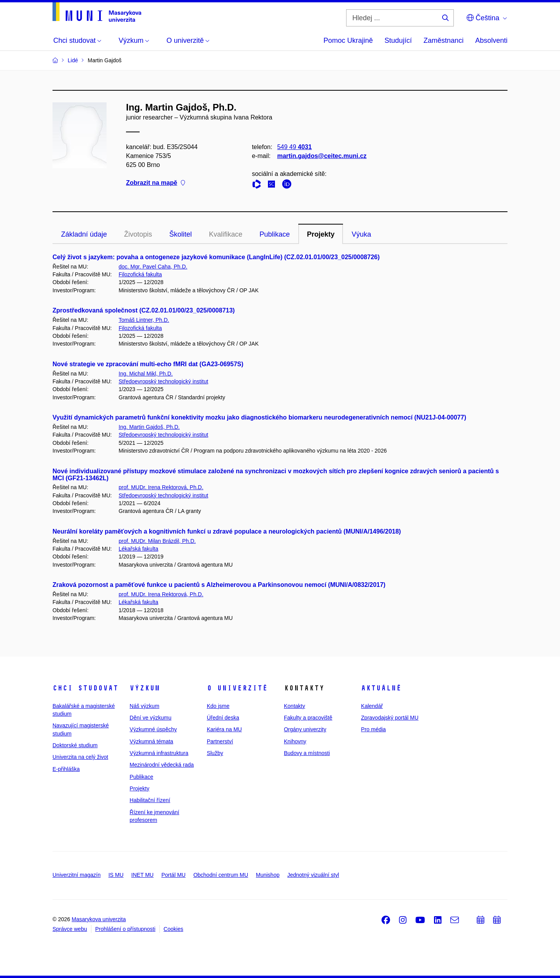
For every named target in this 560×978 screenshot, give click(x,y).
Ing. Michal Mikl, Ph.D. (146, 374)
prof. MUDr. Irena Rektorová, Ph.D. (161, 487)
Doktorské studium (75, 745)
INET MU (143, 875)
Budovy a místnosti (307, 753)
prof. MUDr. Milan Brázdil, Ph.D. (157, 541)
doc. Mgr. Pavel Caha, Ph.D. (153, 267)
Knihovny (295, 741)
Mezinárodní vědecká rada (162, 765)
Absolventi (491, 40)
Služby (215, 753)
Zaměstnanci (444, 40)
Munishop (268, 875)
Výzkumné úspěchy (153, 729)
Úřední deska (223, 718)
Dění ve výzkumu (150, 718)
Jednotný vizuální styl (313, 875)
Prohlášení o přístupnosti (125, 929)
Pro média (373, 729)
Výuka (361, 234)
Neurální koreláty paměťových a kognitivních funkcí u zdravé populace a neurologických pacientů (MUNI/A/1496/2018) (227, 531)
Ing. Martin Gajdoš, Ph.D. (149, 427)
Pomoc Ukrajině (348, 40)
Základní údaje (84, 234)
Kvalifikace (226, 234)
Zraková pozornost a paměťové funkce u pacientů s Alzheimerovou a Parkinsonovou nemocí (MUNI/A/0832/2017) (219, 585)
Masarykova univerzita (99, 919)
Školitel (180, 234)
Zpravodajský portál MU (390, 718)
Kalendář (372, 706)
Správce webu (70, 929)
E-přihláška (66, 769)
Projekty (321, 234)
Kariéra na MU (224, 729)
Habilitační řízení (150, 800)
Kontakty (294, 706)
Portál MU (173, 875)
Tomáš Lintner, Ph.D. (144, 320)
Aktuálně (381, 688)
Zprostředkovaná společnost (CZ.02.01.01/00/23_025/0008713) (144, 310)
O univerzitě (237, 688)
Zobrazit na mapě (156, 183)
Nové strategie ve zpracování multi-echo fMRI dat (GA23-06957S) (148, 364)
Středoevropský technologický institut (163, 381)
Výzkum (145, 688)
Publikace (275, 234)
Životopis (138, 234)
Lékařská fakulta (138, 549)
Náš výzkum (144, 706)
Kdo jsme (218, 706)
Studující (398, 40)
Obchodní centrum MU (221, 875)
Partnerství (220, 741)
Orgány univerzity (305, 729)
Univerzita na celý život (80, 757)
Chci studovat (85, 688)
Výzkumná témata (151, 741)
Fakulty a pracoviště (308, 718)
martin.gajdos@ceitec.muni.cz (322, 156)
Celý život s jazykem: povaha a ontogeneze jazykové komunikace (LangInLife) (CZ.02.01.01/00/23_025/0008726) (216, 257)
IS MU (116, 875)
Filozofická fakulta (140, 274)
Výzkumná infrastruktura (159, 753)
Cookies (174, 929)
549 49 (295, 147)
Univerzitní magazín (77, 875)
